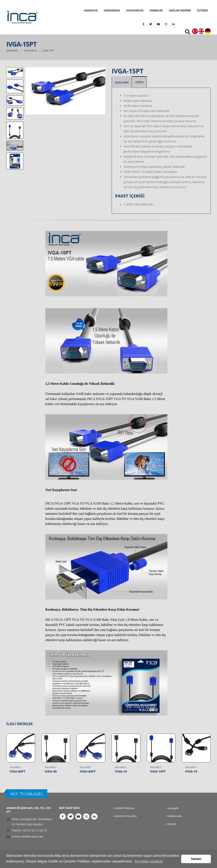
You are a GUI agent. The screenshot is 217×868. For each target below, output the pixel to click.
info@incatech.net (32, 837)
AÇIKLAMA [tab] (122, 82)
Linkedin (94, 817)
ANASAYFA (91, 10)
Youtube (78, 817)
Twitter (71, 817)
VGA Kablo (15, 767)
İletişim (172, 824)
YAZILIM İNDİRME (180, 10)
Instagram (86, 817)
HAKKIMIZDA (112, 10)
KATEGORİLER (135, 10)
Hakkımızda (175, 816)
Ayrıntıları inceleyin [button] (149, 861)
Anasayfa (173, 808)
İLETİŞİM (202, 10)
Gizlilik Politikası (124, 808)
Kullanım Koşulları (126, 816)
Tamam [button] (196, 859)
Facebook (63, 817)
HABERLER (156, 10)
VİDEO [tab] (139, 82)
